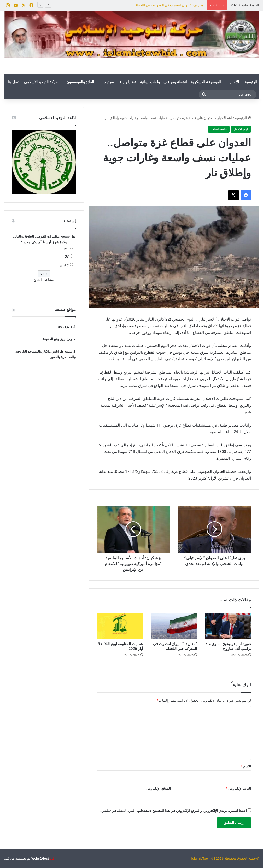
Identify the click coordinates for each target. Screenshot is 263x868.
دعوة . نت (65, 326)
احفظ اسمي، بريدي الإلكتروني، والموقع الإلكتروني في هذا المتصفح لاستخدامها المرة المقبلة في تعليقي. (174, 811)
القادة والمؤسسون (80, 82)
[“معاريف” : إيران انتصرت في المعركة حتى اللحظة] (174, 626)
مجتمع (109, 82)
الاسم (246, 766)
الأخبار (234, 82)
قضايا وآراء (128, 82)
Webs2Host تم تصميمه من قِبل (26, 858)
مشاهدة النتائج (44, 280)
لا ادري (64, 265)
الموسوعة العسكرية (206, 82)
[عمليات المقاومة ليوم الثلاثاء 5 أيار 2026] (120, 626)
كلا (67, 256)
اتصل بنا (14, 82)
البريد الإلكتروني (238, 789)
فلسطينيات (219, 129)
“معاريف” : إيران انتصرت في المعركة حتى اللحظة (170, 5)
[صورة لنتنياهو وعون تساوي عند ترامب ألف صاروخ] (228, 626)
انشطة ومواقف (175, 82)
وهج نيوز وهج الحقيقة (57, 339)
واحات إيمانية (150, 82)
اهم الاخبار (225, 118)
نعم (66, 248)
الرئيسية (251, 82)
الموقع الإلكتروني (158, 789)
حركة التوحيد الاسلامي (41, 82)
